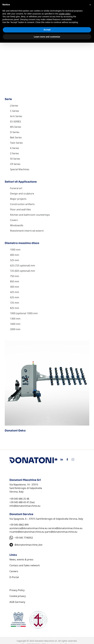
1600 (13, 324)
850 (12, 281)
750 (12, 276)
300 (12, 287)
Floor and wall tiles (20, 209)
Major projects (18, 199)
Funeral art (16, 188)
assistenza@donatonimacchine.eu (29, 528)
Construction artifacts (22, 204)
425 (12, 292)
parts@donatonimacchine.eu (61, 532)
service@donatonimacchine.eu (65, 528)
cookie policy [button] (65, 14)
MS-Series (16, 127)
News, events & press (21, 559)
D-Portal (14, 577)
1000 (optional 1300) (21, 313)
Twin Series (16, 143)
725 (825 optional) (20, 271)
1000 (13, 250)
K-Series (15, 148)
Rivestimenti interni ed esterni (27, 231)
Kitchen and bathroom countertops (30, 215)
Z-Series (14, 153)
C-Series (15, 111)
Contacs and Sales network (25, 565)
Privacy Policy (17, 590)
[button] (90, 5)
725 (12, 303)
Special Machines (20, 169)
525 (12, 260)
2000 (13, 329)
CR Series (15, 164)
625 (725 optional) (20, 266)
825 (12, 308)
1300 (13, 319)
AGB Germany (17, 602)
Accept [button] (47, 30)
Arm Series (16, 116)
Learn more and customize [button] (47, 37)
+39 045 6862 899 (19, 525)
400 (12, 255)
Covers (14, 220)
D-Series (15, 132)
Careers (14, 571)
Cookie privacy (18, 596)
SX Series (15, 159)
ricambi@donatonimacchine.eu (27, 532)
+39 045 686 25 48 (19, 499)
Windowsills (17, 225)
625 (12, 297)
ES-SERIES (16, 122)
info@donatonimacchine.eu (25, 506)
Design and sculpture (22, 194)
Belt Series (16, 137)
